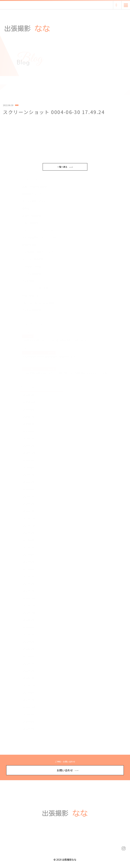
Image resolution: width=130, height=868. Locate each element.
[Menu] (126, 5)
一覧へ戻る (65, 181)
